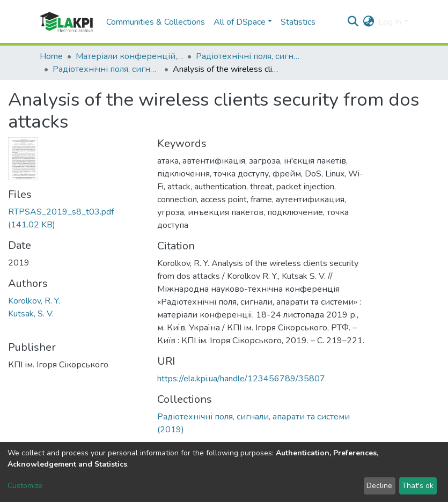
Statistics (298, 22)
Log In (390, 22)
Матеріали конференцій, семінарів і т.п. (129, 56)
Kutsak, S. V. (31, 314)
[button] (368, 22)
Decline (379, 486)
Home (51, 56)
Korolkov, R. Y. (34, 301)
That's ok (418, 486)
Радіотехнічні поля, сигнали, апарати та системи (249, 56)
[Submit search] (353, 22)
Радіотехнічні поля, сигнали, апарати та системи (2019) (106, 69)
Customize (25, 486)
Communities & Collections (156, 22)
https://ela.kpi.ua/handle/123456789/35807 (241, 379)
